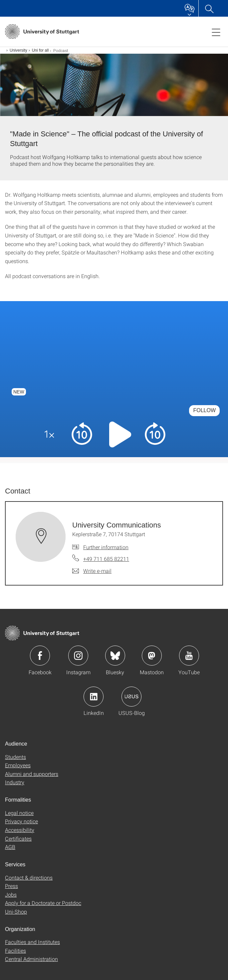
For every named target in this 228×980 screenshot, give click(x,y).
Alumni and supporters (32, 774)
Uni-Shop (16, 911)
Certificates (18, 838)
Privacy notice (21, 821)
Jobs (11, 894)
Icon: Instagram (78, 656)
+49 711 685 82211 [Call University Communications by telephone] (106, 559)
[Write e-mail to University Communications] (92, 571)
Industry (15, 782)
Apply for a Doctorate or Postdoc (43, 903)
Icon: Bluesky (115, 656)
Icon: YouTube (189, 656)
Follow (204, 410)
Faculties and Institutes (32, 942)
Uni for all (40, 50)
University (18, 50)
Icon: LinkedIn (94, 697)
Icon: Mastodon (152, 656)
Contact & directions (29, 877)
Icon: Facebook (40, 656)
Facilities (15, 950)
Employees (18, 765)
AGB (10, 847)
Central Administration (31, 959)
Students (15, 757)
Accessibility (20, 830)
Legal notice (19, 813)
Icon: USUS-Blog (131, 697)
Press (11, 886)
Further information (106, 547)
